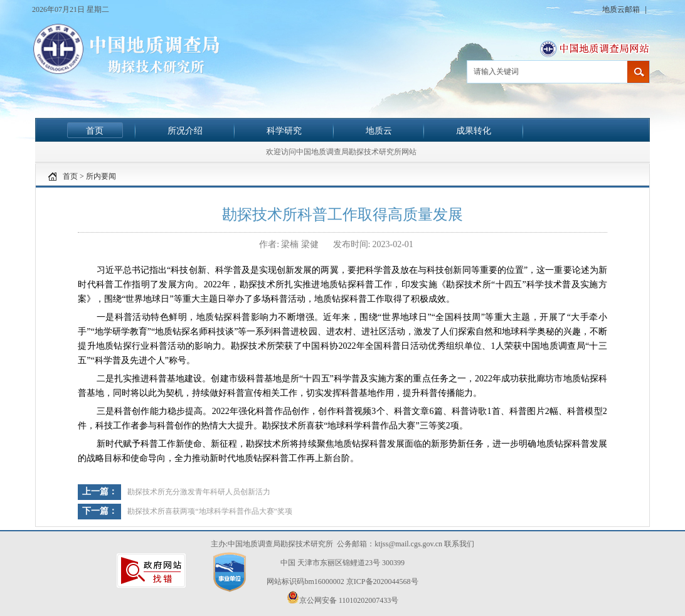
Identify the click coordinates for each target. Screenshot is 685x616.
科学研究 (284, 130)
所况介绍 (185, 130)
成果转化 (474, 130)
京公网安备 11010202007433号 (343, 598)
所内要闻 (101, 176)
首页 (95, 130)
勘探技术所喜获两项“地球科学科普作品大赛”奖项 (210, 511)
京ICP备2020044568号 (382, 581)
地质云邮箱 (622, 9)
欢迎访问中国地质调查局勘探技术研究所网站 (341, 152)
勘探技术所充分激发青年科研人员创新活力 (199, 492)
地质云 (379, 130)
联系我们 (459, 544)
